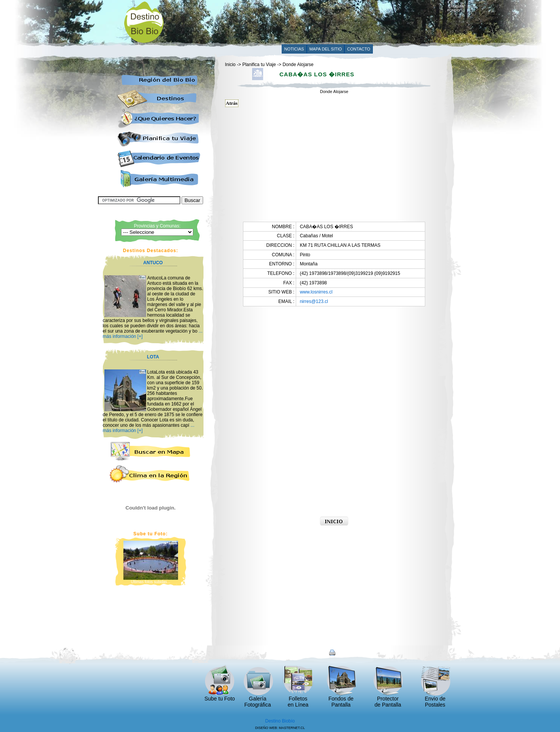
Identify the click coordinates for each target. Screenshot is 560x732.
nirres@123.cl (314, 301)
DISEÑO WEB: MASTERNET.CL (280, 728)
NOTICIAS (294, 49)
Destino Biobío (280, 721)
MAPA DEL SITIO (326, 49)
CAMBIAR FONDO (456, 7)
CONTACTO (359, 49)
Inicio (230, 65)
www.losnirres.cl (316, 292)
